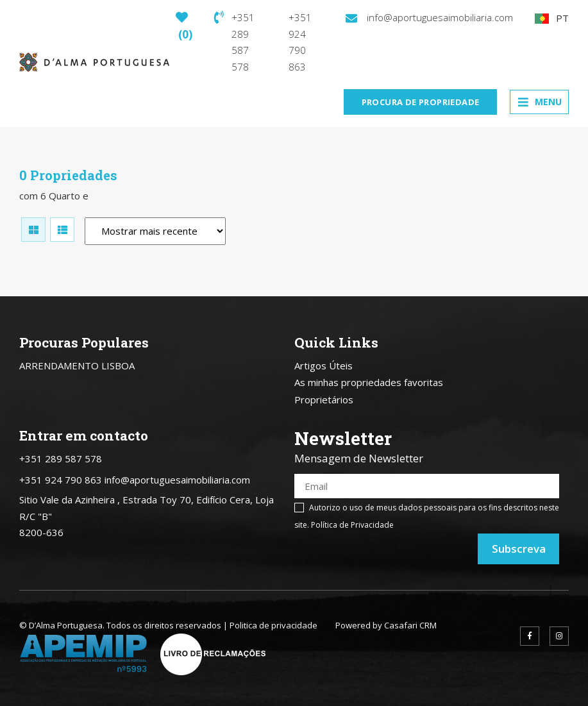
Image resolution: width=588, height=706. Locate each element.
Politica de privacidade (273, 625)
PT (552, 18)
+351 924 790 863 (300, 42)
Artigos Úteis (323, 366)
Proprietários (324, 399)
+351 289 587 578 (234, 42)
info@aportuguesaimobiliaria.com (429, 17)
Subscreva (519, 549)
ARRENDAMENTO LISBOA (77, 366)
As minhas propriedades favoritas (369, 382)
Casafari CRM (410, 625)
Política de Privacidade (352, 525)
